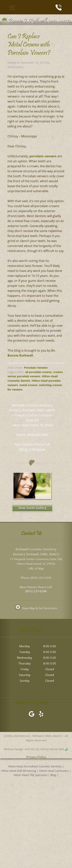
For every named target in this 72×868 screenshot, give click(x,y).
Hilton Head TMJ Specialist (31, 775)
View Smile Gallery (32, 508)
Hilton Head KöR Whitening (19, 771)
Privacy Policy (36, 757)
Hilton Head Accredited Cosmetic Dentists (35, 766)
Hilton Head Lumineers (54, 771)
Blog (53, 775)
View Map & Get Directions (36, 608)
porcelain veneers (43, 156)
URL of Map (36, 569)
